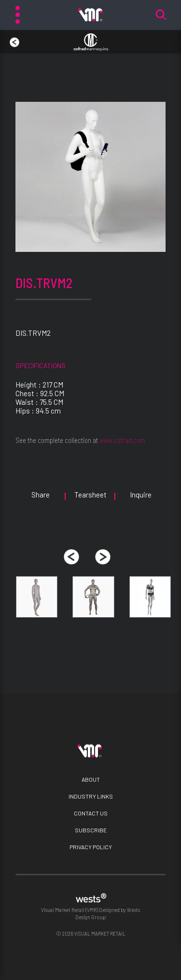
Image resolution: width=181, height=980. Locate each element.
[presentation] (71, 557)
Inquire (141, 495)
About (91, 779)
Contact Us (91, 813)
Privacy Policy (91, 847)
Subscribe (91, 830)
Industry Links (91, 796)
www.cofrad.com (122, 440)
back (10, 38)
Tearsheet (90, 495)
